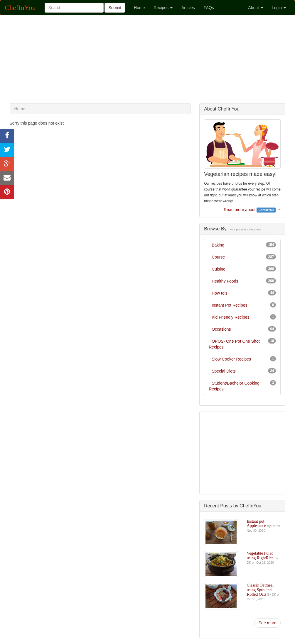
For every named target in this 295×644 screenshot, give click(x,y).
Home (139, 8)
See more (268, 623)
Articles (188, 8)
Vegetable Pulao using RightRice (261, 555)
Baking (218, 245)
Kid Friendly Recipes (230, 317)
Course (218, 257)
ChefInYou (20, 8)
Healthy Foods (225, 281)
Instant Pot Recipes (229, 305)
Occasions (221, 329)
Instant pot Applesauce (257, 524)
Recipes (163, 8)
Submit (115, 8)
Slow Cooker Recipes (231, 359)
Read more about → (252, 210)
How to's (219, 293)
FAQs (209, 8)
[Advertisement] (147, 59)
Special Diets (224, 371)
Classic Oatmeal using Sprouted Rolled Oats (260, 590)
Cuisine (219, 269)
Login (279, 8)
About (255, 8)
